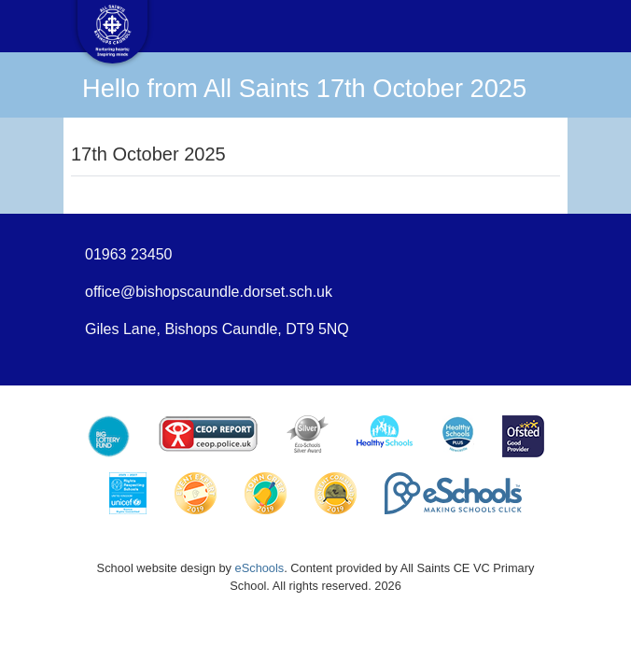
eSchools (260, 568)
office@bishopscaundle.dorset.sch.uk (209, 292)
